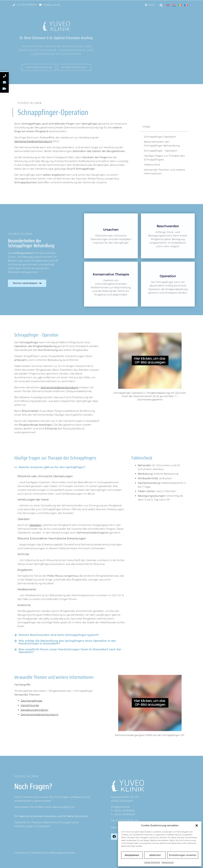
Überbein (35, 525)
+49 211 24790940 (124, 811)
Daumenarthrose (31, 701)
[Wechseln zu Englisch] (168, 5)
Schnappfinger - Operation (161, 151)
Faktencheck (152, 165)
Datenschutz (168, 862)
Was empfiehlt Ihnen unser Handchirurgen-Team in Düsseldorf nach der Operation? (70, 651)
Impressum (22, 853)
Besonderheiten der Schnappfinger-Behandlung (162, 144)
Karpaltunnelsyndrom (34, 710)
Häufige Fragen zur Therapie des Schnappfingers (164, 158)
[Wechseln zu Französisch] (186, 5)
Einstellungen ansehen (183, 855)
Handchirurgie (30, 705)
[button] (197, 825)
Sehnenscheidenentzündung (33, 141)
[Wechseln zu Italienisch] (180, 5)
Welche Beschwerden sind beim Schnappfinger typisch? (59, 635)
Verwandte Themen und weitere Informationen (164, 172)
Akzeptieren (132, 855)
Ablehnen (155, 855)
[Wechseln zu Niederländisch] (174, 5)
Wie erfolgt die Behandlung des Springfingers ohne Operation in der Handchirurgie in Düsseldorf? (67, 642)
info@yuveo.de (120, 807)
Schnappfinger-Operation (160, 137)
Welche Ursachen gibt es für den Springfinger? (52, 467)
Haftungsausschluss (62, 853)
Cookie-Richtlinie (152, 862)
